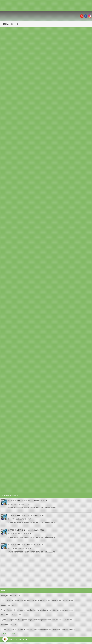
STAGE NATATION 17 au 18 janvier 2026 (26, 515)
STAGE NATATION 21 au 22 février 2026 (26, 530)
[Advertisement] (44, 5)
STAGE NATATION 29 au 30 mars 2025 (26, 545)
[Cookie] (5, 639)
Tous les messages (10, 634)
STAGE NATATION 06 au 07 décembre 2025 (28, 500)
